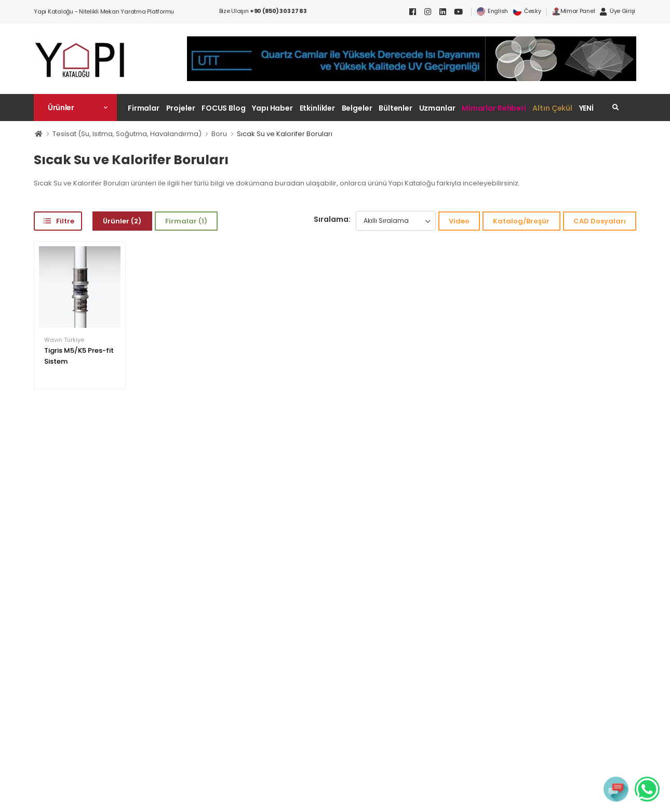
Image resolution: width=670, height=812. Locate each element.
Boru (219, 134)
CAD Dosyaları (600, 221)
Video (459, 221)
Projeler (181, 108)
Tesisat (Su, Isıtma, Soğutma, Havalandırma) (127, 134)
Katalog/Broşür (521, 221)
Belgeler (357, 108)
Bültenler (396, 108)
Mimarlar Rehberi (494, 108)
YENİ (587, 108)
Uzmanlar (437, 108)
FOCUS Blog (224, 108)
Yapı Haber (272, 108)
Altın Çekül (552, 108)
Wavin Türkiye (64, 340)
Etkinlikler (318, 108)
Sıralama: (332, 219)
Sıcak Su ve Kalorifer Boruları (285, 134)
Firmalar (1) (186, 221)
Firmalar (144, 108)
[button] (75, 108)
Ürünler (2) (122, 221)
